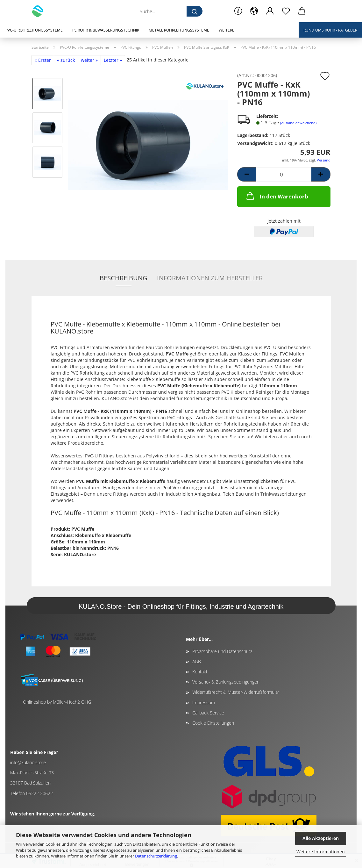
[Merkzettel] (286, 11)
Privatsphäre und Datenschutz (222, 651)
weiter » (89, 60)
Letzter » (113, 60)
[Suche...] (195, 11)
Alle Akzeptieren (321, 838)
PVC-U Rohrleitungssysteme (34, 30)
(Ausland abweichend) (298, 123)
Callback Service (208, 713)
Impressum (204, 703)
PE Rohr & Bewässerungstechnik (106, 30)
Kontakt (200, 672)
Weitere (227, 30)
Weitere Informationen (321, 852)
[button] (254, 11)
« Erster (43, 60)
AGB (197, 661)
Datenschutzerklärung (156, 856)
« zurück (66, 60)
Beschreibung (124, 278)
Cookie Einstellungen (213, 723)
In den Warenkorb (277, 196)
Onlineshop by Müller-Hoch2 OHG (57, 702)
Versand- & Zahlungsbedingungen (226, 682)
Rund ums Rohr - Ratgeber (330, 30)
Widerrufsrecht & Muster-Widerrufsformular (236, 692)
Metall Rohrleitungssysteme (179, 30)
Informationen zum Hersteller (210, 278)
